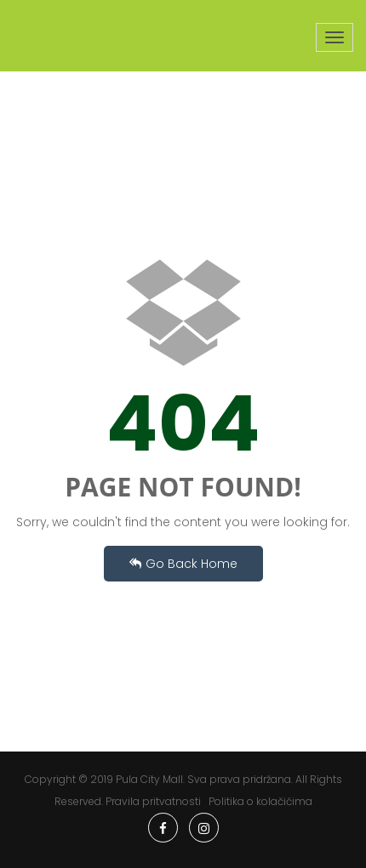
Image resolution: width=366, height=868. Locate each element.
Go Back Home (183, 564)
